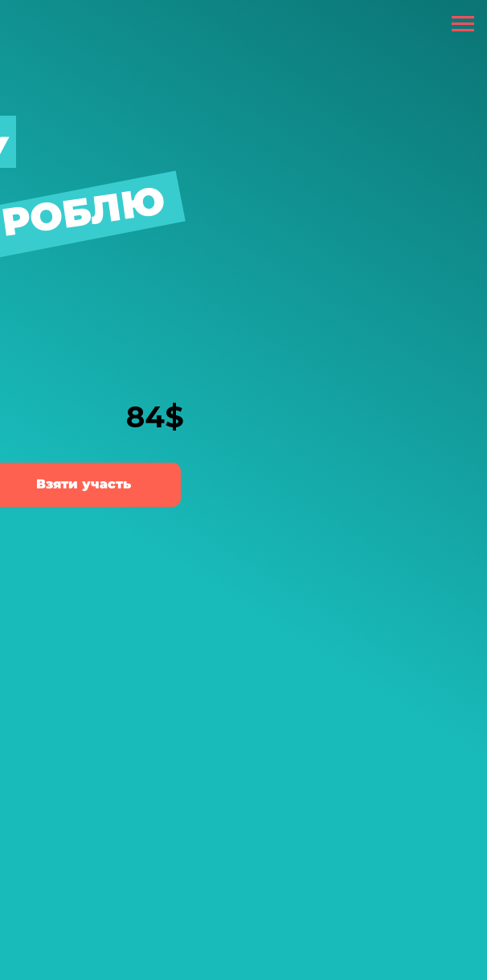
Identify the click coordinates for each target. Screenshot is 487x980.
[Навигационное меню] (463, 24)
